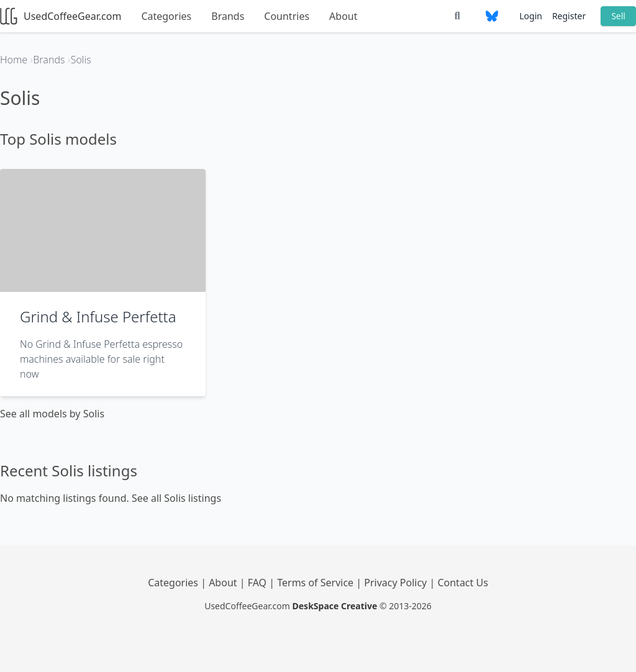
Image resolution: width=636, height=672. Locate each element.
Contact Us (462, 583)
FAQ (259, 583)
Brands (228, 16)
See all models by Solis (52, 414)
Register (569, 16)
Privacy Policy (397, 583)
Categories (166, 16)
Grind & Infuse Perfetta (98, 316)
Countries (287, 16)
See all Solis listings (176, 498)
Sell (618, 16)
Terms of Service (316, 583)
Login (531, 16)
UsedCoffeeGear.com (61, 16)
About (343, 16)
